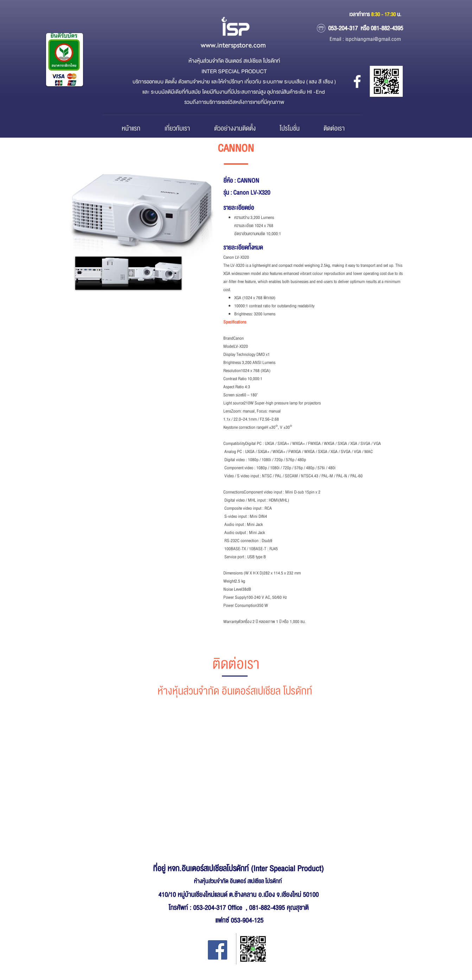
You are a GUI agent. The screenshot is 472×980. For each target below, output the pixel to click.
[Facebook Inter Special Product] (218, 950)
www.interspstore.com (233, 46)
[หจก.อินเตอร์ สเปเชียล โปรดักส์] (357, 81)
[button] (89, 273)
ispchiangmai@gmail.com (373, 39)
